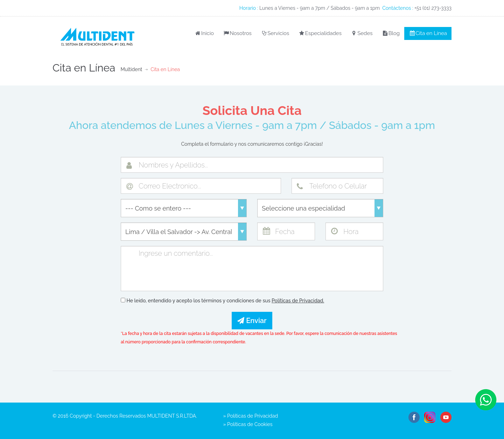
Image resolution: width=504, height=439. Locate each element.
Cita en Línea (428, 33)
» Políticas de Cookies (248, 424)
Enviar (252, 321)
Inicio (204, 33)
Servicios (275, 33)
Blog (391, 33)
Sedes (362, 33)
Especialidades (320, 33)
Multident (131, 69)
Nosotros (237, 33)
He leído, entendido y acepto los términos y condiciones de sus (222, 301)
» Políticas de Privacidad (251, 416)
